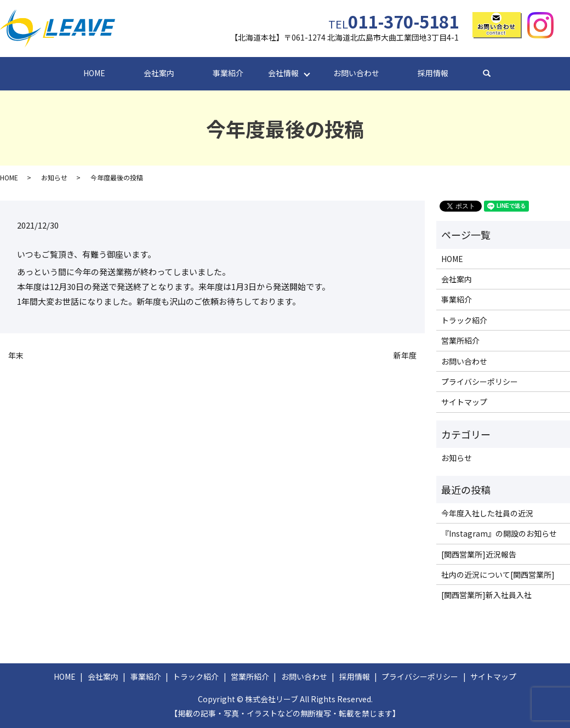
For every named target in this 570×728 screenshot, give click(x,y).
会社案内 (159, 73)
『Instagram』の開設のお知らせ (499, 533)
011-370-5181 (394, 21)
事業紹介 (228, 73)
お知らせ (54, 177)
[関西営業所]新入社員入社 (486, 595)
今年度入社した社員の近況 (487, 513)
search (496, 73)
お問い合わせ (356, 73)
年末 (16, 356)
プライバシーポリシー (480, 382)
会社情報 (283, 73)
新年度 (405, 356)
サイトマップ (464, 402)
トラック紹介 (464, 320)
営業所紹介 (460, 340)
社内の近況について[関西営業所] (498, 575)
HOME (94, 73)
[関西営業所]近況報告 (479, 554)
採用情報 (433, 73)
